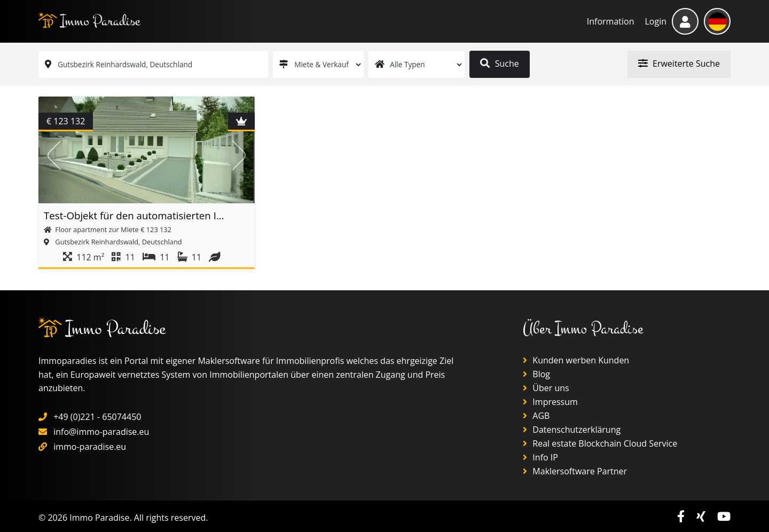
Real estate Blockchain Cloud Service (600, 443)
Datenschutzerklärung (572, 430)
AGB (536, 416)
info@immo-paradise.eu (101, 432)
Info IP (540, 457)
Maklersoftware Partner (575, 471)
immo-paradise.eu (90, 447)
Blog (536, 374)
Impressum (550, 402)
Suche (499, 63)
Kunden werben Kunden (576, 360)
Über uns (546, 388)
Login (656, 21)
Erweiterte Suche (679, 63)
